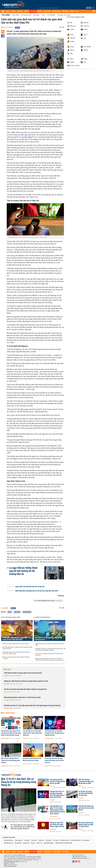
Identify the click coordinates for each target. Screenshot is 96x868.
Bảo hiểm (36, 15)
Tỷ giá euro (41, 840)
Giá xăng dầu (86, 840)
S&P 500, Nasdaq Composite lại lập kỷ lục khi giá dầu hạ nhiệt (86, 781)
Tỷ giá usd (27, 840)
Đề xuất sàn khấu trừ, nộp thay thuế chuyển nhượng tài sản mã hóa (17, 648)
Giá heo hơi (49, 840)
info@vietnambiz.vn (13, 865)
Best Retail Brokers (49, 843)
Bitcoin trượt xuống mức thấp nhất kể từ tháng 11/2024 (16, 658)
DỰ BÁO (14, 11)
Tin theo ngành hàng (76, 17)
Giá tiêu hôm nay (65, 840)
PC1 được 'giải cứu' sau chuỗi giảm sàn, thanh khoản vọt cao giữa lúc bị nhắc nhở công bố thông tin (23, 827)
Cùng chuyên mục (43, 617)
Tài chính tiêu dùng (64, 15)
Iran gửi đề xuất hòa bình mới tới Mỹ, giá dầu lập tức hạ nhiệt (32, 759)
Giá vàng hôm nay (8, 840)
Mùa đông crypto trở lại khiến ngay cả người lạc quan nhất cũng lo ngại (16, 653)
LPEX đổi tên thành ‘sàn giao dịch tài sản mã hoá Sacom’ (49, 639)
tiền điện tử (17, 612)
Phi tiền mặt (51, 15)
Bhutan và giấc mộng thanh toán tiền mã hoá (16, 644)
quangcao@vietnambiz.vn (83, 858)
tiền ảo (10, 612)
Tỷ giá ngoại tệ (19, 840)
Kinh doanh (7, 684)
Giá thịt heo (26, 843)
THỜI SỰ (8, 11)
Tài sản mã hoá (26, 15)
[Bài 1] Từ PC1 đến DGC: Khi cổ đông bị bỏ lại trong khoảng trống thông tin (10, 760)
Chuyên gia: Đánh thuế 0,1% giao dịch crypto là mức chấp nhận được (15, 639)
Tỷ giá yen (34, 840)
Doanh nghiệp (5, 739)
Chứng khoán (5, 766)
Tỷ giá (43, 15)
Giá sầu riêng (18, 843)
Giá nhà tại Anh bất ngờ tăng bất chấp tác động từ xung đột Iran (25, 689)
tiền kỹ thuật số (27, 612)
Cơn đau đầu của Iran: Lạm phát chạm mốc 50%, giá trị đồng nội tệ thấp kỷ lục (33, 733)
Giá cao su (39, 843)
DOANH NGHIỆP (56, 11)
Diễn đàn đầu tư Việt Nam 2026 (64, 843)
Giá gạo (33, 843)
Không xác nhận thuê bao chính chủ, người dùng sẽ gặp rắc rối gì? (26, 681)
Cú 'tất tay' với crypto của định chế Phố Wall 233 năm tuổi (49, 654)
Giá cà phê (56, 840)
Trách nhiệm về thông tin (10, 866)
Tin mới (8, 669)
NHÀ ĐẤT (39, 11)
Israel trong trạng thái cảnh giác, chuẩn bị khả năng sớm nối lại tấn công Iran (54, 760)
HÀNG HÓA (20, 11)
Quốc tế (6, 692)
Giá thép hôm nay (8, 843)
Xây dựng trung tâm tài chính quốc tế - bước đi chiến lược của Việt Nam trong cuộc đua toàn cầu (50, 659)
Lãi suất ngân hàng (76, 840)
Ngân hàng (15, 15)
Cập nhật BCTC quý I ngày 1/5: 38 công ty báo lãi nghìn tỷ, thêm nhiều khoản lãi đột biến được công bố (11, 733)
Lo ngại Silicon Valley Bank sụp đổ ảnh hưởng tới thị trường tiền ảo (23, 571)
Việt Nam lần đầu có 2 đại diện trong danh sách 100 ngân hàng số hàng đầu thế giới (50, 649)
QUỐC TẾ (26, 11)
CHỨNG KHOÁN (47, 11)
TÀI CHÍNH (33, 11)
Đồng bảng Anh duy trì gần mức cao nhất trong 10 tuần (50, 644)
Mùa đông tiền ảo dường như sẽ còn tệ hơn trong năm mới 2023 (37, 591)
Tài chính (6, 15)
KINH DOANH (65, 11)
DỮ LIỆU (72, 11)
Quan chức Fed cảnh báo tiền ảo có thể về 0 (30, 587)
